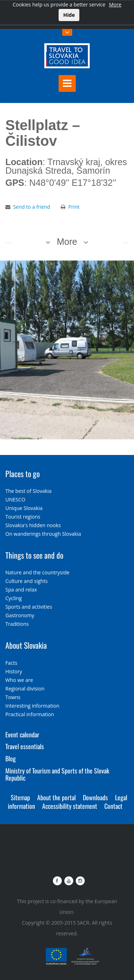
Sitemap (20, 797)
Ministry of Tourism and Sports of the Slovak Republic (57, 774)
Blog (11, 758)
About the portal (56, 797)
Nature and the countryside (37, 572)
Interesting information (32, 706)
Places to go (23, 474)
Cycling (14, 598)
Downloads (95, 797)
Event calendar (22, 734)
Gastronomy (20, 615)
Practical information (30, 714)
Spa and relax (21, 590)
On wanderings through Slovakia (43, 534)
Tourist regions (23, 517)
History (14, 671)
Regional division (25, 689)
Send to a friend (32, 207)
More (115, 4)
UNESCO (15, 499)
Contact (113, 806)
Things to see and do (34, 555)
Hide (69, 15)
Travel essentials (25, 746)
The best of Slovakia (28, 491)
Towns (13, 697)
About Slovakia (26, 645)
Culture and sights (26, 581)
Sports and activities (29, 607)
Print (74, 207)
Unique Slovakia (24, 508)
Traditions (17, 624)
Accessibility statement (70, 806)
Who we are (19, 680)
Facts (11, 663)
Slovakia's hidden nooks (33, 525)
